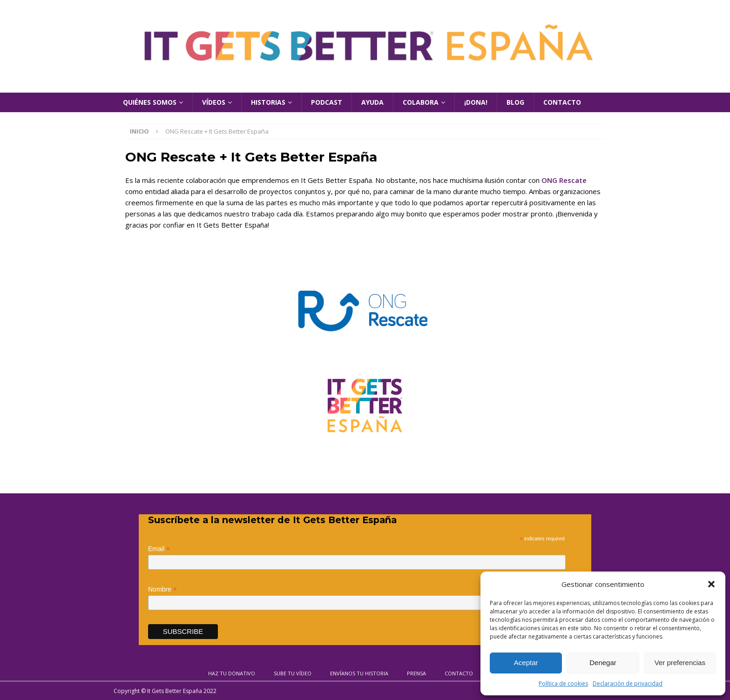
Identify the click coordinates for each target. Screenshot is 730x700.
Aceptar (526, 663)
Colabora (421, 102)
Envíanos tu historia (359, 673)
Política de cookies (563, 683)
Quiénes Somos (150, 102)
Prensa (416, 673)
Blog (515, 102)
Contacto (562, 102)
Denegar (603, 663)
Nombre (162, 589)
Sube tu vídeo (293, 673)
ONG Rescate (564, 180)
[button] (711, 584)
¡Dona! (476, 102)
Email (159, 549)
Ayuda (372, 102)
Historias (268, 102)
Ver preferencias (680, 663)
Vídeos (214, 102)
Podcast (327, 102)
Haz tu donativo (232, 673)
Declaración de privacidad (628, 683)
